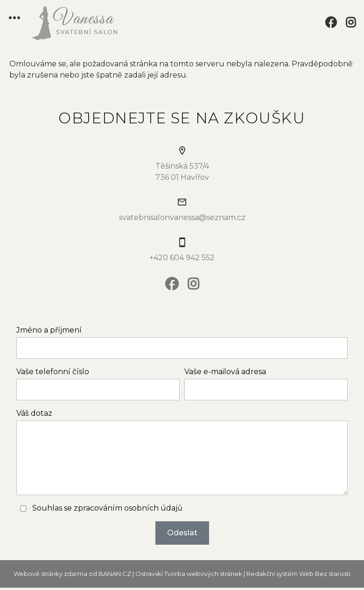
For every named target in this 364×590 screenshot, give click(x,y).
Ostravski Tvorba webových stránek (189, 574)
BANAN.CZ (115, 574)
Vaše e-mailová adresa (225, 372)
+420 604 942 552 (182, 258)
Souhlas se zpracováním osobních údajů (107, 508)
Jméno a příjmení (49, 330)
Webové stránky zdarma (50, 574)
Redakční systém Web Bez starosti (298, 574)
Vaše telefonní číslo (53, 372)
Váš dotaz (34, 413)
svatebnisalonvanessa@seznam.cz (182, 217)
